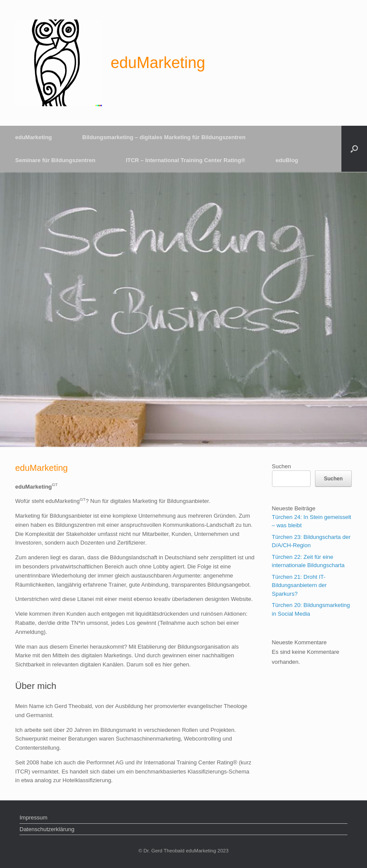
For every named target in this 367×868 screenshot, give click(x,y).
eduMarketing (34, 137)
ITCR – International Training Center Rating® (185, 160)
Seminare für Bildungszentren (55, 160)
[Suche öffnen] (354, 149)
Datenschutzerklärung (47, 829)
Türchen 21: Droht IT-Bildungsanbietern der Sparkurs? (299, 585)
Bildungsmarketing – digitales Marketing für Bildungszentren (164, 137)
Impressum (33, 817)
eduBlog (287, 160)
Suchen (282, 466)
